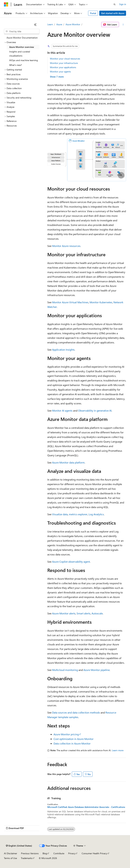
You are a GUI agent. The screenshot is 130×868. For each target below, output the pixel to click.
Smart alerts (83, 613)
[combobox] (22, 31)
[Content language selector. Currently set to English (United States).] (19, 846)
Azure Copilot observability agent (71, 562)
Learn (50, 24)
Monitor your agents (60, 72)
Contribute (59, 853)
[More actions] (123, 25)
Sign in (123, 4)
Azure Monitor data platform (68, 462)
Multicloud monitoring (65, 670)
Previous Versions (30, 853)
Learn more (118, 750)
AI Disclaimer (11, 853)
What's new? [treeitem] (16, 65)
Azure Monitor (73, 24)
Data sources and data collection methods (76, 712)
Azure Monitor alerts (64, 613)
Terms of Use (10, 858)
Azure (59, 24)
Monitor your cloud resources (65, 59)
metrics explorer (78, 514)
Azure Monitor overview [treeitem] (22, 47)
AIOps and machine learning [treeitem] (24, 60)
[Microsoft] (6, 4)
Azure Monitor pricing (66, 734)
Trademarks (27, 858)
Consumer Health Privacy (94, 853)
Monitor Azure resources (66, 246)
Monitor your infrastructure (64, 63)
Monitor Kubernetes (101, 302)
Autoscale (97, 613)
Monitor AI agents (62, 410)
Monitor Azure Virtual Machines (70, 302)
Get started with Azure (113, 13)
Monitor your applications (63, 67)
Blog (45, 853)
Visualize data (60, 514)
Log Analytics (96, 514)
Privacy (72, 853)
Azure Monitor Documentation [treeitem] (22, 38)
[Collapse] (35, 25)
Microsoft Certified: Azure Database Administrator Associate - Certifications (86, 807)
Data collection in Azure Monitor (72, 743)
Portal (93, 13)
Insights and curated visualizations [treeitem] (20, 54)
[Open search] (115, 4)
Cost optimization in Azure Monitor (74, 739)
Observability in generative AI (95, 410)
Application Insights (63, 350)
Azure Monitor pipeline (97, 670)
